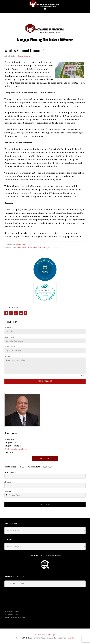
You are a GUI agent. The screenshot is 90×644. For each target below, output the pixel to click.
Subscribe (45, 504)
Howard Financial (45, 4)
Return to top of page (45, 635)
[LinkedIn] (11, 313)
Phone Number (10, 347)
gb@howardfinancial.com (16, 449)
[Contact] (21, 313)
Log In (71, 638)
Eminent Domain (25, 248)
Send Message (45, 381)
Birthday (8, 491)
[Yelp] (26, 313)
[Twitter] (16, 313)
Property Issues (40, 248)
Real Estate (21, 245)
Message (8, 356)
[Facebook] (6, 313)
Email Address (10, 337)
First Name (9, 328)
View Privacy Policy (54, 556)
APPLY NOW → (45, 459)
